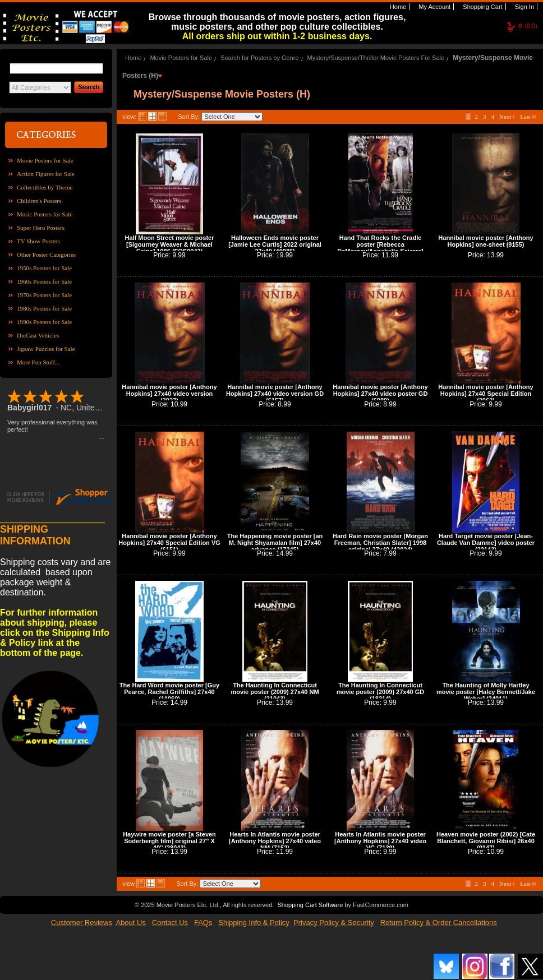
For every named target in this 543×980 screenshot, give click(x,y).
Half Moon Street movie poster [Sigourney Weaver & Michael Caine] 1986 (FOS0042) (170, 244)
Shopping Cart (482, 7)
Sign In (524, 7)
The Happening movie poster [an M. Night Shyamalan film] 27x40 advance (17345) (275, 543)
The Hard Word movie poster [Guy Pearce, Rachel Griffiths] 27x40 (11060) (169, 692)
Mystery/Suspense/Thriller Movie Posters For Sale (376, 58)
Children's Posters (39, 201)
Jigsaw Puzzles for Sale (46, 349)
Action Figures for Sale (46, 174)
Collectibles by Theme (45, 187)
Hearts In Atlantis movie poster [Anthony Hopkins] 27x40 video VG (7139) (380, 841)
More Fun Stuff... (38, 362)
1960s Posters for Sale (44, 281)
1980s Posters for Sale (44, 308)
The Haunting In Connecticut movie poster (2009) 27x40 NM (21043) (275, 692)
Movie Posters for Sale (45, 160)
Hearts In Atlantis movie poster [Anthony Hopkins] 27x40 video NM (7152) (275, 841)
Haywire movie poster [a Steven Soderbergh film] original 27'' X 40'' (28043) (169, 841)
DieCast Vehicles (38, 335)
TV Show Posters (38, 241)
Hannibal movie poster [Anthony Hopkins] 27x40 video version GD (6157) (275, 394)
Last (528, 117)
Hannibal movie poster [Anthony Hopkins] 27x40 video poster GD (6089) (380, 394)
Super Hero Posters (41, 228)
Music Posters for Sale (45, 214)
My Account (434, 7)
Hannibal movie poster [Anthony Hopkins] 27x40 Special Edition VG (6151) (169, 543)
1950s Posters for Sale (44, 268)
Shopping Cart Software (310, 905)
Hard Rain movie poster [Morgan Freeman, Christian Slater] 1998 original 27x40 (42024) (380, 543)
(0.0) (528, 26)
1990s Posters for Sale (44, 322)
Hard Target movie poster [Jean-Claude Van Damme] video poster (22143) (486, 543)
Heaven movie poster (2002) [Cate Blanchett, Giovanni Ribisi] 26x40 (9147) (486, 841)
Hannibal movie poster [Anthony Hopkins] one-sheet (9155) (486, 241)
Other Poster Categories (46, 255)
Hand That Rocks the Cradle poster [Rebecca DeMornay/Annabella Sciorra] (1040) (380, 248)
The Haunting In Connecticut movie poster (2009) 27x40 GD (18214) (381, 692)
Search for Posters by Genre (259, 58)
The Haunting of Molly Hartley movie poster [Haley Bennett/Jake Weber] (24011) (486, 692)
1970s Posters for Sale (44, 295)
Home (397, 7)
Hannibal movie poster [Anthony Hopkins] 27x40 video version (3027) (169, 394)
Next (507, 117)
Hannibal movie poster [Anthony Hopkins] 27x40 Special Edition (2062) (486, 394)
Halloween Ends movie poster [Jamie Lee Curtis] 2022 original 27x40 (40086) (275, 244)
